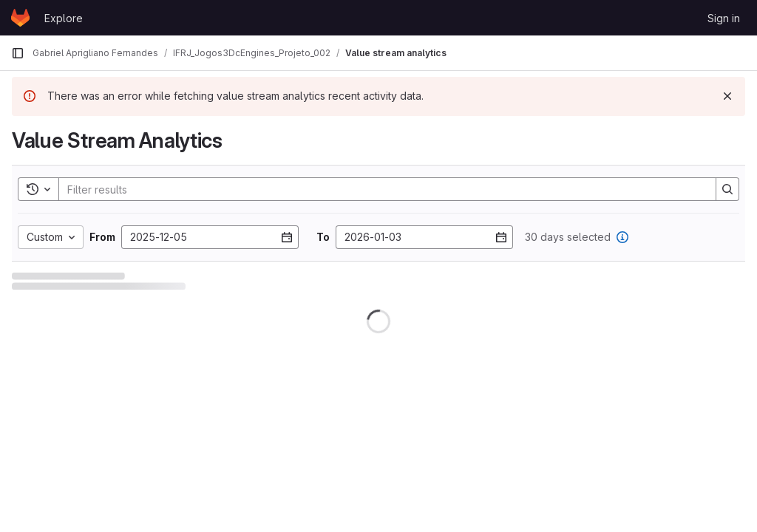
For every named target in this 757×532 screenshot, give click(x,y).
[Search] (380, 189)
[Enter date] (210, 237)
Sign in (724, 18)
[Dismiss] (727, 96)
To (323, 237)
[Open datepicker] (287, 237)
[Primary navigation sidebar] (18, 53)
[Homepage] (20, 18)
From (102, 237)
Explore (64, 18)
